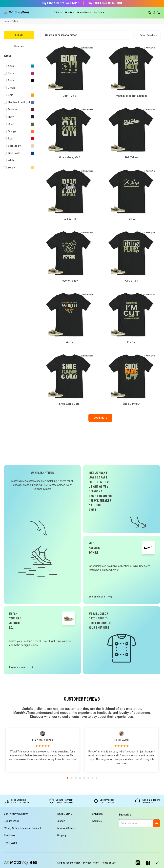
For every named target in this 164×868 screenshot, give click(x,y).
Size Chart (9, 835)
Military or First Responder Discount (22, 828)
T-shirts (19, 35)
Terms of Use (108, 863)
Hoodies (19, 46)
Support (61, 821)
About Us (97, 821)
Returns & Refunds (67, 828)
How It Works (84, 13)
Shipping (61, 835)
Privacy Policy (92, 863)
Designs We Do (12, 821)
